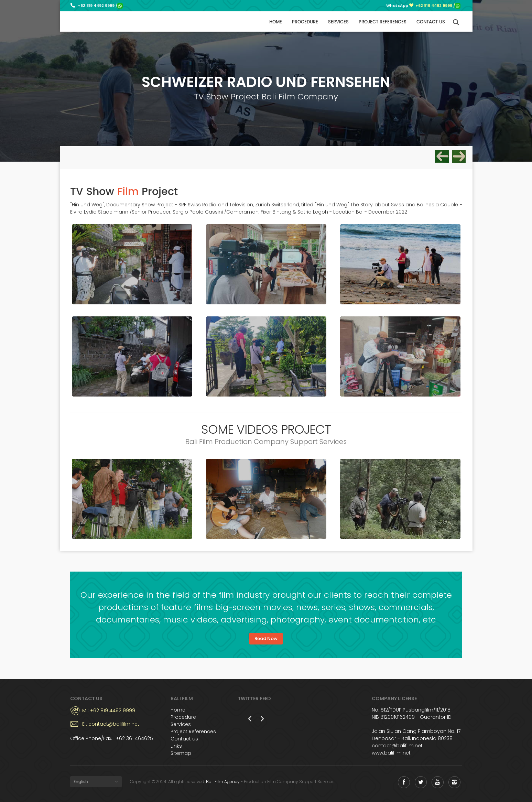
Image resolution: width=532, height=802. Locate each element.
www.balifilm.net (391, 753)
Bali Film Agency (223, 782)
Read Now (266, 638)
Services (338, 22)
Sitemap (181, 753)
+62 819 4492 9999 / (100, 6)
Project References (383, 22)
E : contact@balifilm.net (111, 724)
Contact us (431, 22)
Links (176, 746)
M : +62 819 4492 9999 (109, 711)
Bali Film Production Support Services (95, 21)
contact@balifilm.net (397, 746)
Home (276, 22)
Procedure (305, 22)
